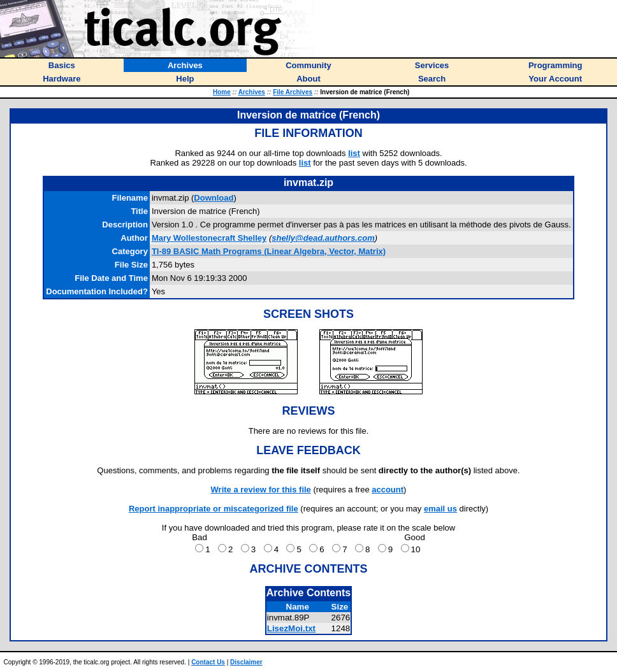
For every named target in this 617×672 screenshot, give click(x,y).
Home (222, 92)
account (388, 490)
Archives (252, 92)
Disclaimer (246, 662)
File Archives (293, 92)
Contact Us (208, 662)
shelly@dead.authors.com (323, 238)
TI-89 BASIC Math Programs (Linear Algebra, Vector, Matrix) (269, 251)
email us (440, 509)
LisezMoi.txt (291, 628)
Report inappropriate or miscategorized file (214, 509)
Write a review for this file (261, 490)
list (354, 153)
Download (214, 198)
